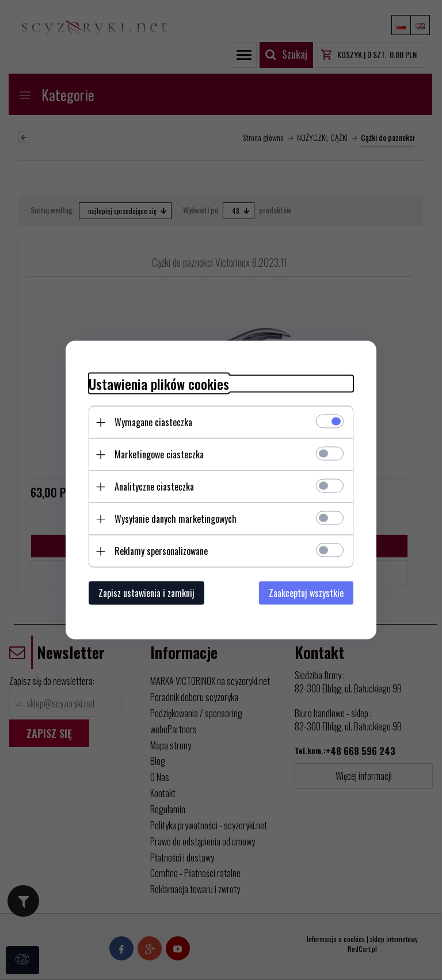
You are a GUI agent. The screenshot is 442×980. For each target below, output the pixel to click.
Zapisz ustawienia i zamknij (146, 593)
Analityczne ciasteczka (154, 487)
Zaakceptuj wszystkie (306, 593)
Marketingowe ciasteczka (159, 454)
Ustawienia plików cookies (159, 384)
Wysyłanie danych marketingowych (176, 519)
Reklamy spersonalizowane (161, 551)
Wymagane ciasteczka (153, 422)
